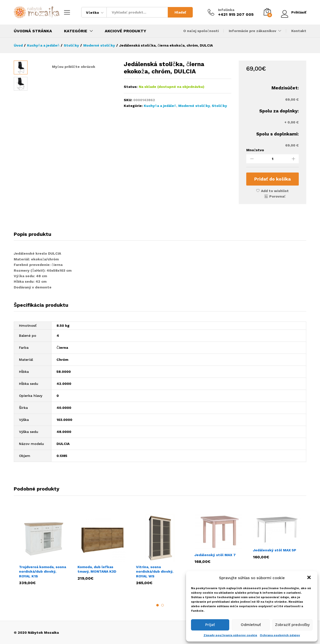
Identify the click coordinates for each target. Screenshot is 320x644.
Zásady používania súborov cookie (230, 635)
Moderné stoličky (194, 106)
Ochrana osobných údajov (280, 635)
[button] (309, 578)
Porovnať (277, 196)
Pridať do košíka (272, 179)
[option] (43, 549)
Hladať (180, 12)
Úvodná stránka (33, 31)
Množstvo (255, 150)
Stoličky (219, 106)
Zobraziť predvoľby (292, 625)
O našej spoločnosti (201, 31)
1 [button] (157, 605)
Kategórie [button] (76, 31)
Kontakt (299, 31)
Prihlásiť (293, 12)
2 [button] (162, 605)
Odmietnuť (251, 625)
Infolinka (226, 10)
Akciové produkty (125, 31)
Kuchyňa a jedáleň (160, 106)
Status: (131, 87)
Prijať (210, 625)
